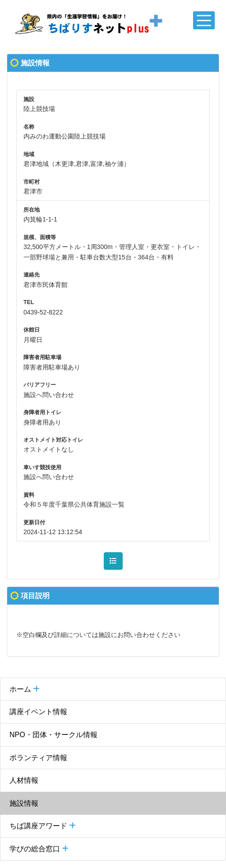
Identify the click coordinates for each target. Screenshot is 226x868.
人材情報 (24, 780)
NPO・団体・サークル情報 (53, 735)
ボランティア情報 (38, 758)
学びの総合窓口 (39, 849)
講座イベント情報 (38, 712)
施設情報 (24, 803)
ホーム (25, 689)
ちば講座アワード (43, 826)
